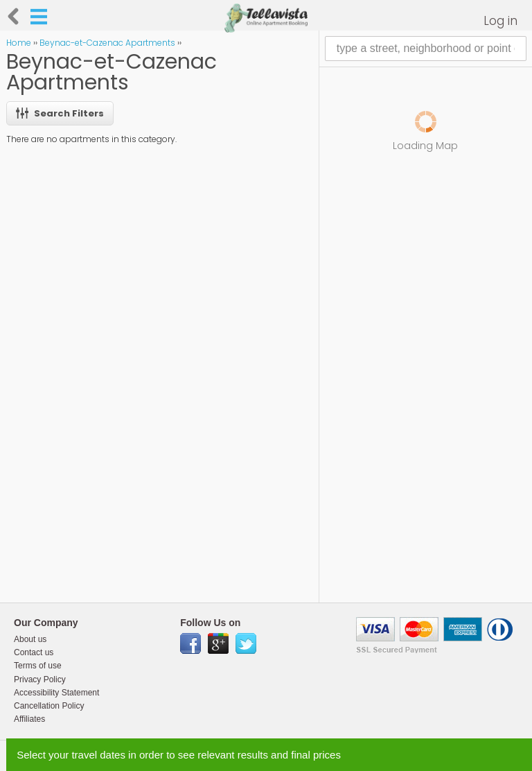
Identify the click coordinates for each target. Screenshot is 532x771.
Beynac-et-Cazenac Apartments (107, 43)
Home (19, 43)
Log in (500, 21)
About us (30, 639)
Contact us (34, 652)
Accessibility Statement (56, 693)
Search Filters (60, 113)
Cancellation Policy (49, 706)
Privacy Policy (40, 679)
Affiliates (29, 719)
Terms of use (38, 666)
